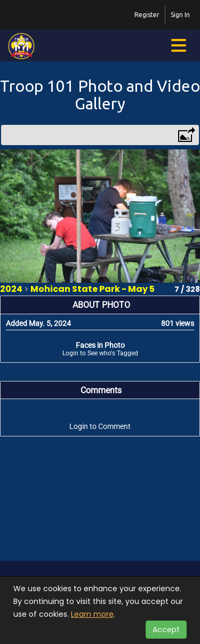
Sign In (180, 15)
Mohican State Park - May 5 (93, 289)
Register (147, 15)
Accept (166, 630)
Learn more (92, 614)
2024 (11, 289)
